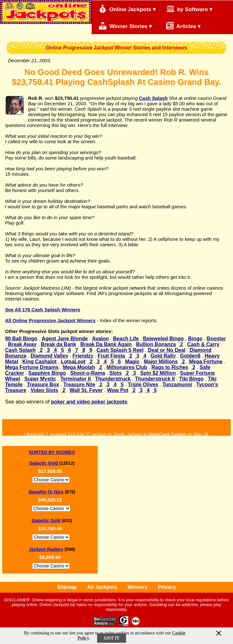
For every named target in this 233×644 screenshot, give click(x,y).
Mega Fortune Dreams (32, 367)
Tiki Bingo (191, 379)
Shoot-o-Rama (88, 373)
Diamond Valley (49, 356)
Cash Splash (153, 98)
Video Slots (44, 390)
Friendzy (83, 356)
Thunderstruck (113, 379)
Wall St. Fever (86, 390)
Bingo (195, 339)
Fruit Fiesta (111, 356)
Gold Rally (163, 356)
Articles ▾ (180, 26)
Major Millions (161, 362)
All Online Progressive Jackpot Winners (50, 320)
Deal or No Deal (166, 350)
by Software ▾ (189, 9)
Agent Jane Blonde (65, 339)
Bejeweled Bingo (163, 339)
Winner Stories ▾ (125, 26)
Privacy (167, 587)
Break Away (22, 344)
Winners (138, 587)
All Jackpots (102, 587)
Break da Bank (58, 344)
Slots (115, 373)
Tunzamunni (177, 385)
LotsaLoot (73, 362)
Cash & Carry (203, 344)
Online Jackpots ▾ (127, 9)
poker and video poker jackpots (89, 402)
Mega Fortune (206, 362)
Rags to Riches (170, 367)
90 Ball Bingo (21, 339)
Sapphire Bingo (47, 373)
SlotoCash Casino (167, 435)
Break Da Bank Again (106, 344)
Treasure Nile (79, 385)
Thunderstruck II (155, 379)
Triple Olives (143, 385)
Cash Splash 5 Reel (120, 350)
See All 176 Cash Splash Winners (43, 310)
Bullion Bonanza (156, 344)
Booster (216, 339)
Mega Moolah (79, 367)
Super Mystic (40, 379)
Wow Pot (118, 390)
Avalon (100, 339)
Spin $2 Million (158, 373)
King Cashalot (39, 362)
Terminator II (75, 379)
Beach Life (126, 339)
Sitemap (67, 587)
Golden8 (190, 356)
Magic (132, 362)
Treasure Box (43, 385)
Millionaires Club (127, 367)
